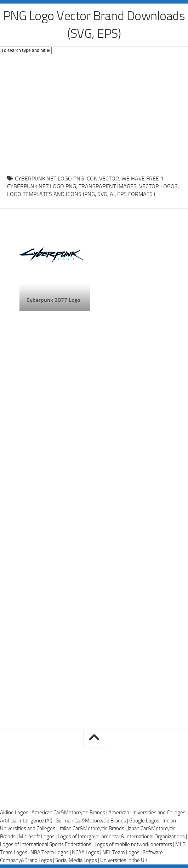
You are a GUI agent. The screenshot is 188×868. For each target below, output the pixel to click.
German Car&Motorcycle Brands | (92, 821)
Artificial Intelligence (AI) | (28, 821)
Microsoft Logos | (38, 837)
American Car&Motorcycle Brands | (70, 813)
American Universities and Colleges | (148, 813)
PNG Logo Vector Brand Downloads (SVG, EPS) (94, 25)
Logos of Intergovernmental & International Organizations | (122, 837)
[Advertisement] (94, 113)
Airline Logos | (16, 813)
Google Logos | (146, 821)
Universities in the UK (124, 860)
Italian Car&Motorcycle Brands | (93, 828)
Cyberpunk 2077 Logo (53, 300)
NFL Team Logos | (123, 852)
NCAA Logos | (87, 852)
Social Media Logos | (78, 860)
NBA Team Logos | (51, 852)
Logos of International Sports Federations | (47, 844)
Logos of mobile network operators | (135, 844)
